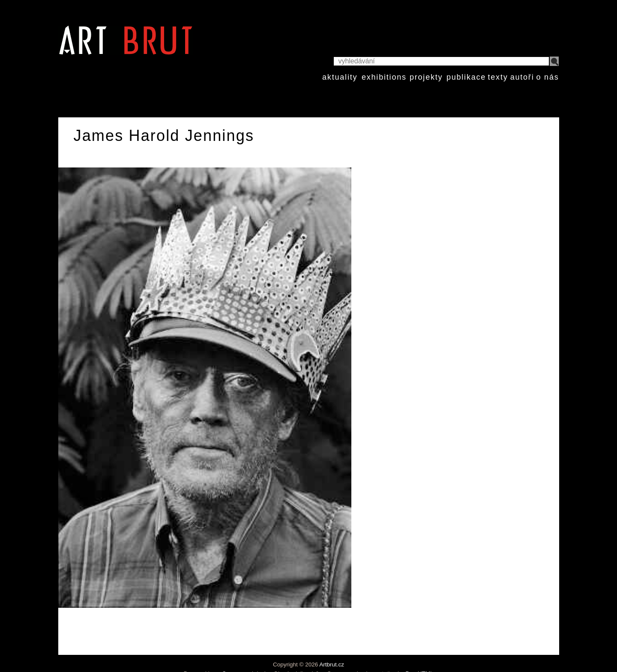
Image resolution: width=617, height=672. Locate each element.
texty (498, 77)
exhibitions (384, 77)
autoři (522, 77)
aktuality (340, 77)
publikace (466, 77)
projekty (426, 77)
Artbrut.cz (332, 665)
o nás (547, 77)
